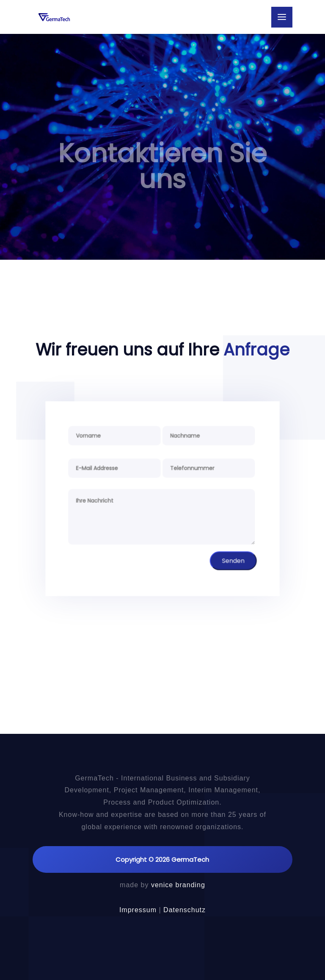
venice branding (178, 885)
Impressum (138, 910)
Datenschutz (185, 910)
